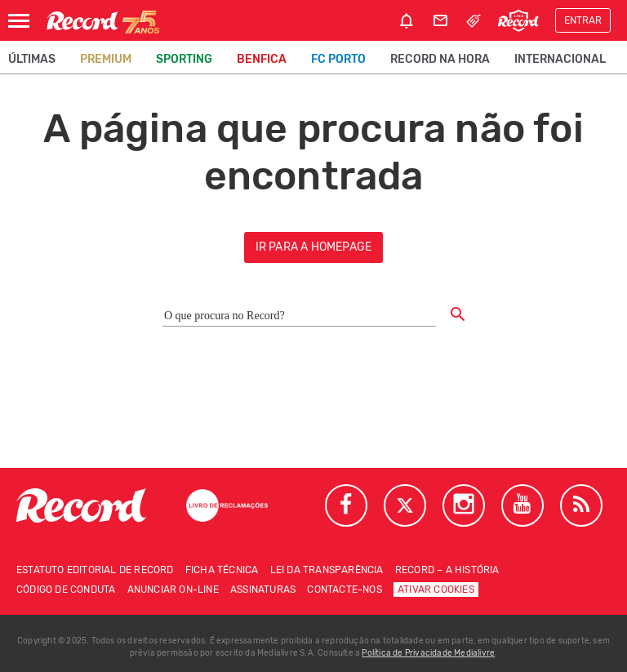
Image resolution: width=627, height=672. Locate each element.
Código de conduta (66, 590)
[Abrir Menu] (19, 21)
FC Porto (338, 59)
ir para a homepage (314, 247)
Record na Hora (440, 59)
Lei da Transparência (327, 570)
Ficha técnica (222, 570)
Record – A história (447, 570)
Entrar (583, 20)
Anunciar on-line (173, 590)
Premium (106, 59)
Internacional (560, 59)
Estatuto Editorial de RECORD (95, 570)
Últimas (32, 59)
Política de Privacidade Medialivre (428, 653)
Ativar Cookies (436, 590)
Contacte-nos (344, 590)
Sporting (184, 59)
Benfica (262, 59)
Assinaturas (263, 590)
